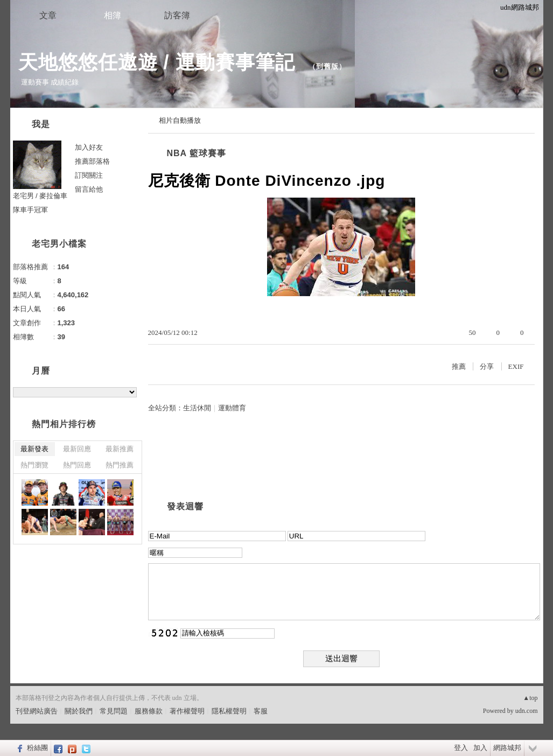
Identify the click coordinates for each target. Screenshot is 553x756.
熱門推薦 (120, 465)
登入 (461, 748)
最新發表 (34, 449)
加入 (480, 748)
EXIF (516, 366)
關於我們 (79, 711)
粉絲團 (37, 748)
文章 (48, 15)
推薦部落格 (92, 161)
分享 (487, 366)
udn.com (527, 711)
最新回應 (77, 449)
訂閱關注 (89, 175)
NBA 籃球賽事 (197, 153)
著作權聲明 (187, 711)
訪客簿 (177, 15)
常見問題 (114, 711)
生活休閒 (197, 408)
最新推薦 (120, 449)
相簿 (113, 15)
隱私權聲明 (229, 711)
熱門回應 (77, 465)
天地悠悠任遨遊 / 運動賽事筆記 (160, 62)
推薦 (459, 366)
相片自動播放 (180, 120)
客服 (261, 711)
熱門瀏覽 (34, 465)
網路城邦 (507, 748)
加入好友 (89, 147)
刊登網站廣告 (37, 711)
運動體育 (232, 408)
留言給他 (89, 189)
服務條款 (149, 711)
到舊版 (327, 66)
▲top (530, 698)
